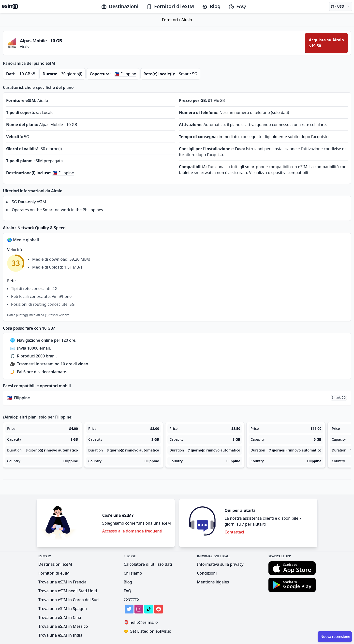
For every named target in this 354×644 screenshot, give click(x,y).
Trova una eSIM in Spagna (63, 609)
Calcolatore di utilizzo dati (148, 564)
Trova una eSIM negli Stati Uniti (68, 591)
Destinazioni (120, 6)
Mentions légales (213, 582)
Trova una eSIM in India (60, 635)
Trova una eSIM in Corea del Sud (68, 600)
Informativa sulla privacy (220, 564)
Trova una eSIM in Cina (60, 617)
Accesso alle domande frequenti (132, 531)
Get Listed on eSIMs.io (147, 631)
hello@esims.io (142, 622)
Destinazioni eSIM (55, 564)
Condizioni (207, 573)
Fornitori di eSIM (170, 6)
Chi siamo (133, 573)
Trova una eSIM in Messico (63, 626)
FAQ (237, 6)
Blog (211, 6)
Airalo (187, 20)
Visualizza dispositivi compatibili (278, 173)
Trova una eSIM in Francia (62, 582)
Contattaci (234, 532)
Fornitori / (172, 20)
